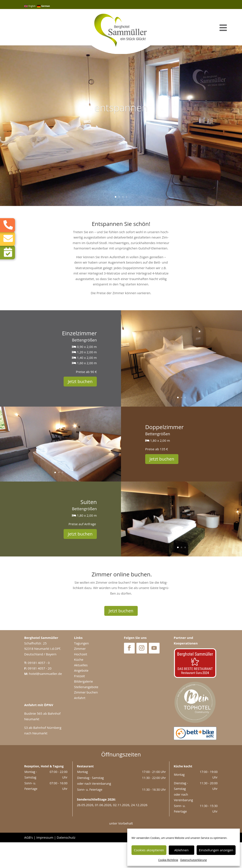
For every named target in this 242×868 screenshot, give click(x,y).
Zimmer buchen (86, 718)
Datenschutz (66, 863)
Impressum (45, 863)
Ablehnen (181, 850)
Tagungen (81, 669)
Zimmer (80, 674)
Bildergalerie (84, 707)
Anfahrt (80, 723)
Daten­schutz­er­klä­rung (194, 860)
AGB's (29, 863)
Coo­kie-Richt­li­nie (168, 860)
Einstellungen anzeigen (216, 850)
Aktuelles (81, 691)
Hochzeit (81, 680)
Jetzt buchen (80, 407)
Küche (79, 685)
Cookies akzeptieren (149, 850)
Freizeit (80, 702)
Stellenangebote (86, 713)
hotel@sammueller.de (45, 699)
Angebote (81, 696)
